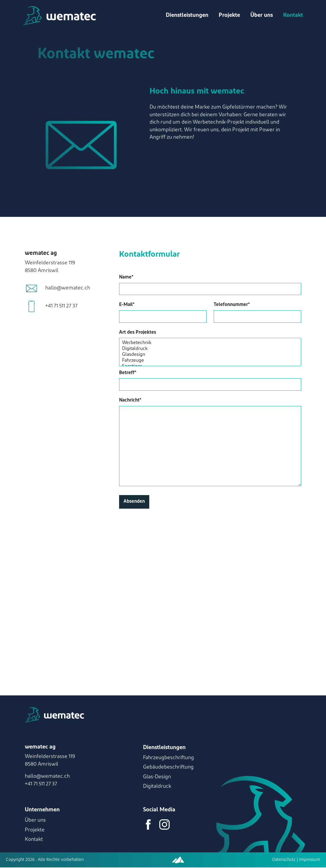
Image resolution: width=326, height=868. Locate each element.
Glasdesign (210, 356)
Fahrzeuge (210, 361)
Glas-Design (157, 777)
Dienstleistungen (186, 16)
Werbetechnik (210, 344)
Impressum (309, 860)
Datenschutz (284, 860)
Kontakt (292, 16)
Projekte (229, 16)
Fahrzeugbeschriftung (168, 758)
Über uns (261, 16)
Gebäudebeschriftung (168, 768)
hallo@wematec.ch (47, 777)
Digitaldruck (210, 350)
